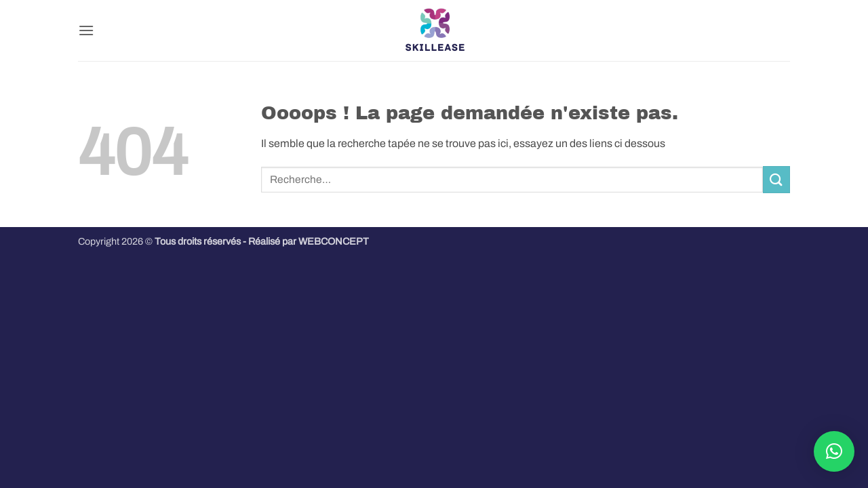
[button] (86, 30)
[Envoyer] (776, 179)
